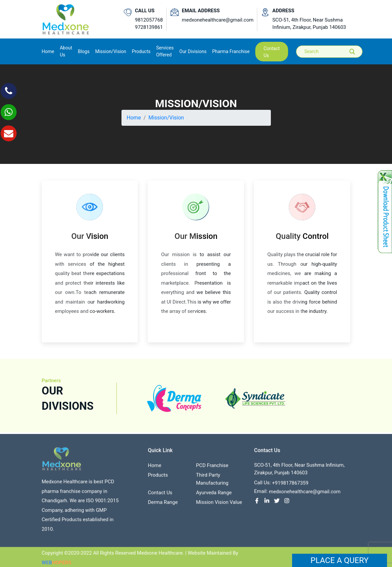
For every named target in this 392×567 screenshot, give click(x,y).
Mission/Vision (111, 51)
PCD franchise (212, 468)
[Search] (334, 52)
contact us (272, 52)
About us (66, 51)
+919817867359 (290, 485)
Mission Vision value (219, 505)
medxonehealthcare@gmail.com (218, 20)
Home (48, 51)
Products (158, 477)
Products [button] (141, 51)
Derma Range (163, 505)
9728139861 (149, 27)
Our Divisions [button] (193, 51)
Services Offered (165, 51)
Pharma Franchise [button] (231, 51)
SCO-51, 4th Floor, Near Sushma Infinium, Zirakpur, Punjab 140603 (309, 24)
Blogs (83, 51)
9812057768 (149, 20)
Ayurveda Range (214, 495)
